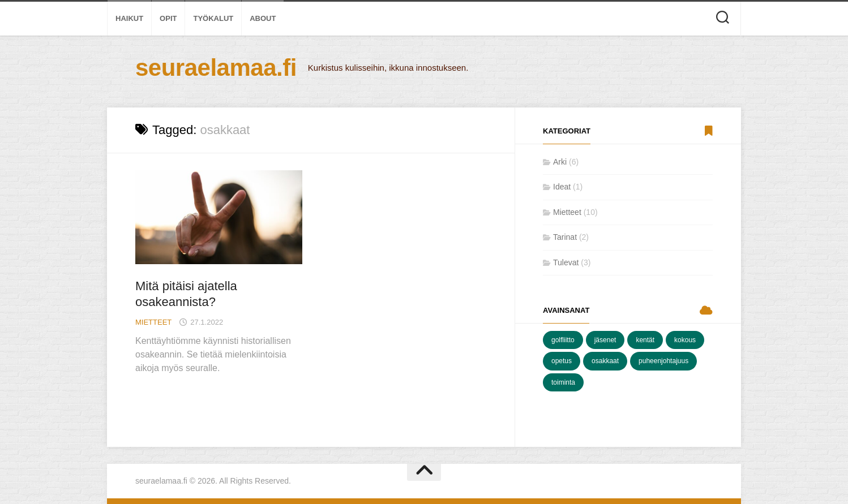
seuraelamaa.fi (216, 68)
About (263, 18)
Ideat (562, 187)
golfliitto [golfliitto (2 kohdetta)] (563, 340)
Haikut (129, 18)
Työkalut (213, 18)
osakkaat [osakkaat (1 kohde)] (605, 361)
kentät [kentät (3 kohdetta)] (645, 340)
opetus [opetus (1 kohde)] (562, 361)
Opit (168, 18)
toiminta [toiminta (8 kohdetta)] (563, 382)
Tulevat (566, 262)
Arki (560, 162)
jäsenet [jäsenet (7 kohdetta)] (605, 340)
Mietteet (153, 322)
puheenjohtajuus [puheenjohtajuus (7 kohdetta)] (663, 361)
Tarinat (565, 237)
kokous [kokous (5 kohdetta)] (685, 340)
